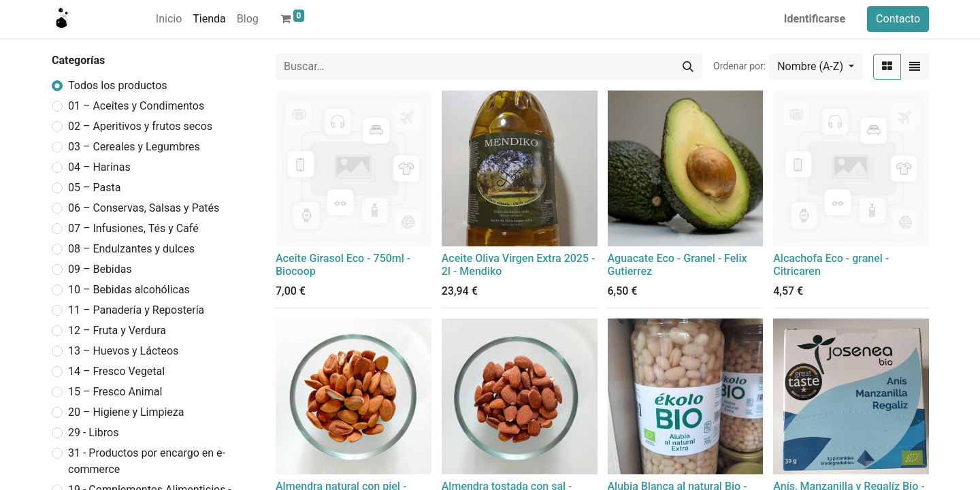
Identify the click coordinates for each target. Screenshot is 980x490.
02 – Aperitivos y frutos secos (140, 126)
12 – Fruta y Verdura (117, 330)
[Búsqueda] (688, 67)
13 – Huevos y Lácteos (123, 351)
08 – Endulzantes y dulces (131, 249)
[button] (816, 67)
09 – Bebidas (100, 269)
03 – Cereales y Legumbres (134, 147)
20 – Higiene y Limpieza (126, 412)
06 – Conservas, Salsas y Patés (144, 208)
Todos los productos (118, 85)
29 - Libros (93, 432)
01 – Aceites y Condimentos (136, 106)
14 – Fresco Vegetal (116, 371)
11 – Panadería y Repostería (136, 310)
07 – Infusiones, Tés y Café (133, 228)
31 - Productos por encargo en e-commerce (147, 461)
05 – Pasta (94, 187)
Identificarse (815, 19)
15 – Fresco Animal (115, 392)
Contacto (898, 19)
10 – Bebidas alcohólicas (129, 290)
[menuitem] (169, 19)
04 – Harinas (99, 167)
